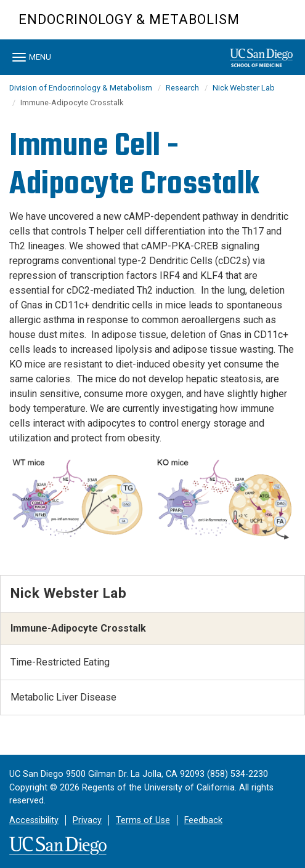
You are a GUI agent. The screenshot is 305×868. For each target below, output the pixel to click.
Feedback (203, 820)
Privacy (87, 820)
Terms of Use (143, 820)
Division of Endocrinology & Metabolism (81, 88)
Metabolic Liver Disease (63, 697)
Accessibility (34, 820)
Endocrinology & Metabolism (129, 19)
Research (182, 88)
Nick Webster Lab (244, 88)
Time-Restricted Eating (60, 662)
